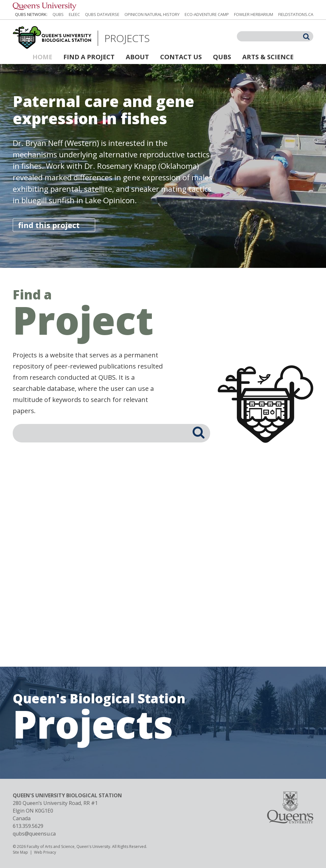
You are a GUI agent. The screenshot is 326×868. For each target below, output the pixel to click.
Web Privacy (45, 852)
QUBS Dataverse (102, 14)
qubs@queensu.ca (34, 834)
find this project (49, 225)
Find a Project (89, 57)
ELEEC (74, 14)
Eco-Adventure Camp (207, 14)
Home (42, 57)
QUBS (58, 14)
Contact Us (181, 57)
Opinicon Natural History (152, 14)
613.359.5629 (28, 826)
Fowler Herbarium (254, 14)
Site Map (20, 852)
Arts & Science (268, 57)
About (137, 57)
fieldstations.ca (296, 14)
